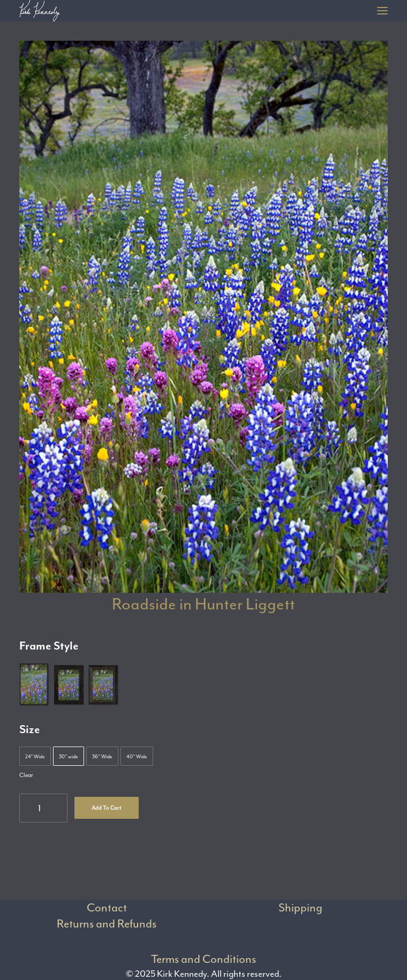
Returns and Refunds (107, 924)
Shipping (300, 908)
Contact (107, 908)
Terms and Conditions (204, 959)
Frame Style (49, 646)
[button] (382, 11)
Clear (26, 775)
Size (30, 729)
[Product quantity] (43, 808)
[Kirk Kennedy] (40, 11)
